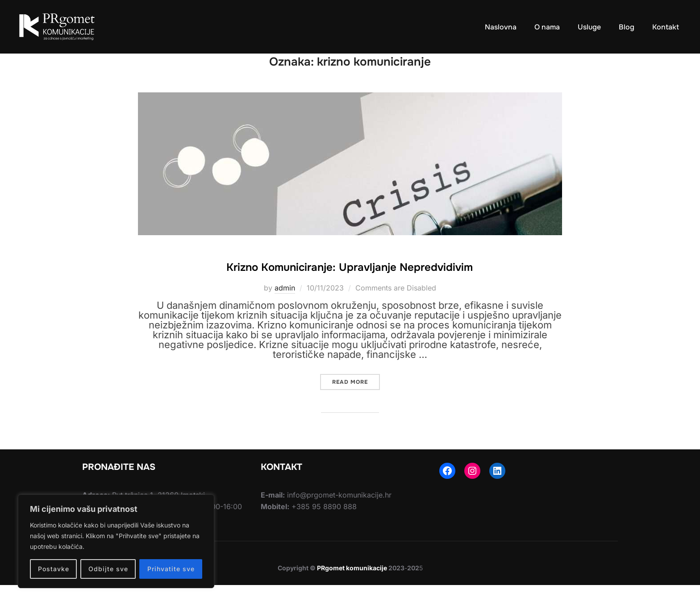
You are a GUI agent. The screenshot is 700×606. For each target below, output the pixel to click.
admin (285, 309)
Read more (356, 401)
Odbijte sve (108, 569)
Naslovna (498, 27)
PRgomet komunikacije (352, 589)
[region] (116, 541)
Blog (626, 27)
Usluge (587, 27)
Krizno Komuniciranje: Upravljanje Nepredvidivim (350, 287)
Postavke (54, 569)
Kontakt (665, 27)
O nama (545, 27)
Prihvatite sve (171, 569)
